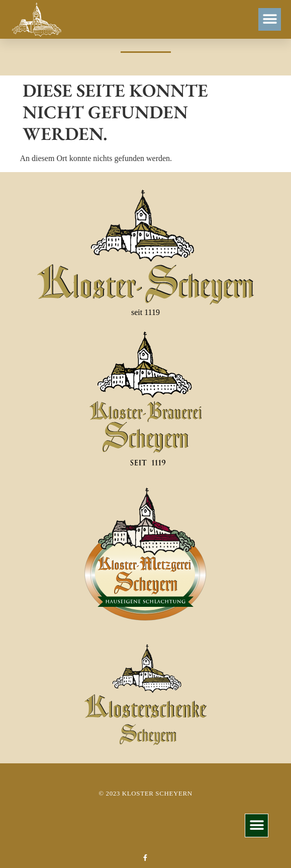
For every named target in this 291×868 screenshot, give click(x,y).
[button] (270, 19)
